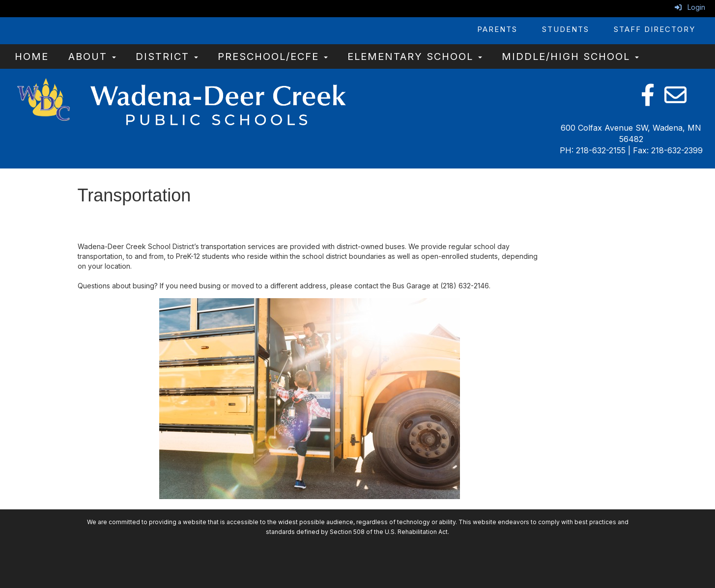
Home (32, 56)
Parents (497, 29)
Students (566, 29)
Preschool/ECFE (273, 56)
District (167, 56)
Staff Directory (655, 29)
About (92, 56)
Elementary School (415, 56)
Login (690, 7)
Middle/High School (570, 56)
